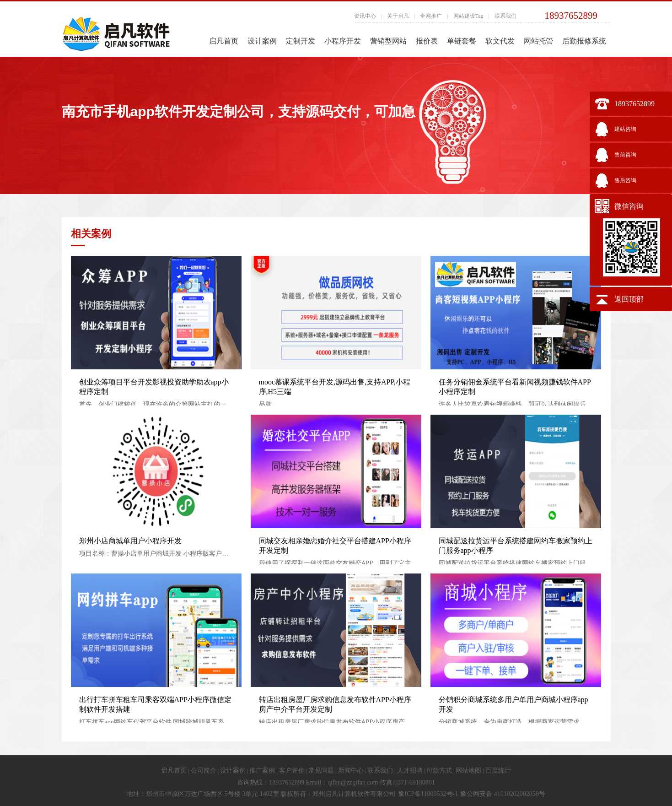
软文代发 (500, 41)
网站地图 (468, 771)
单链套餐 (462, 41)
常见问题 (321, 771)
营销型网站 (388, 41)
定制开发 (301, 41)
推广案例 (262, 771)
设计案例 (262, 41)
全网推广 (431, 16)
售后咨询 (625, 180)
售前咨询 (625, 155)
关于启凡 (398, 16)
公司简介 (204, 771)
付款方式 (439, 771)
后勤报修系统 (584, 41)
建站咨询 (625, 129)
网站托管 (538, 41)
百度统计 (498, 771)
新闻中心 (351, 771)
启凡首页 (224, 41)
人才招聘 (410, 771)
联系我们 (505, 16)
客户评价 (292, 771)
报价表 (427, 41)
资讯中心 (365, 16)
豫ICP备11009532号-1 (428, 794)
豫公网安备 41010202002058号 (503, 794)
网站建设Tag (468, 16)
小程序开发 (343, 41)
